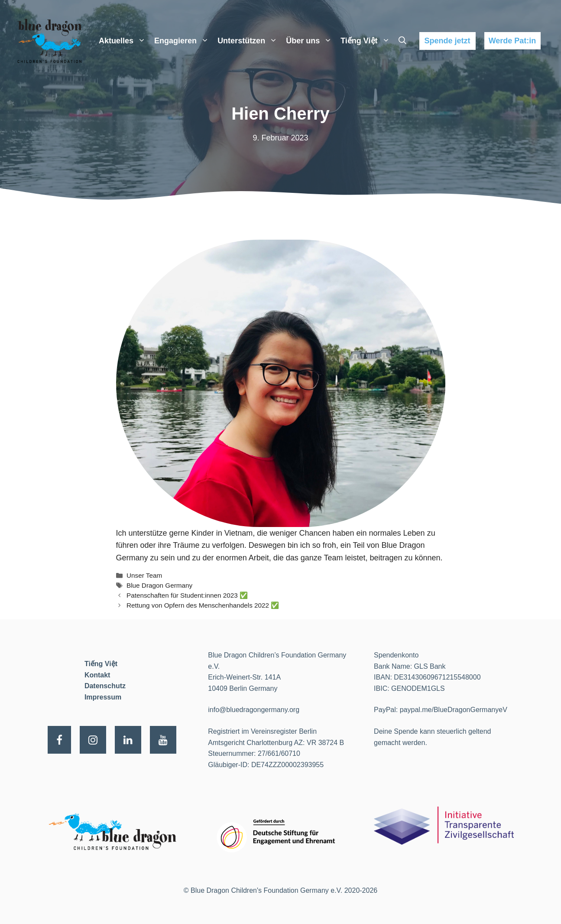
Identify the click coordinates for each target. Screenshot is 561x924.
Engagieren (184, 41)
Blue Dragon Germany (159, 585)
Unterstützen (250, 41)
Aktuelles (124, 41)
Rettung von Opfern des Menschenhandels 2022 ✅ (203, 605)
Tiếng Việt (367, 41)
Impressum (103, 697)
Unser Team (144, 575)
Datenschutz (105, 686)
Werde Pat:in (512, 41)
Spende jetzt (447, 41)
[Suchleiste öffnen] (402, 41)
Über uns (311, 41)
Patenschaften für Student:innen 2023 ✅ (187, 595)
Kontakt (97, 675)
